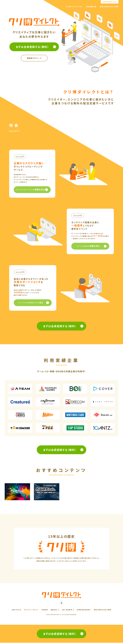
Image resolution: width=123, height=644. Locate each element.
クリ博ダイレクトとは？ (74, 7)
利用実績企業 (91, 7)
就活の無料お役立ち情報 (109, 7)
